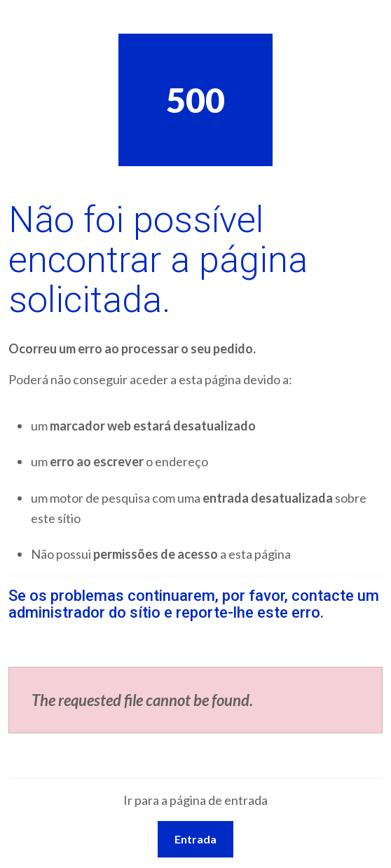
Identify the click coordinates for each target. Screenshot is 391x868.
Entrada (195, 839)
